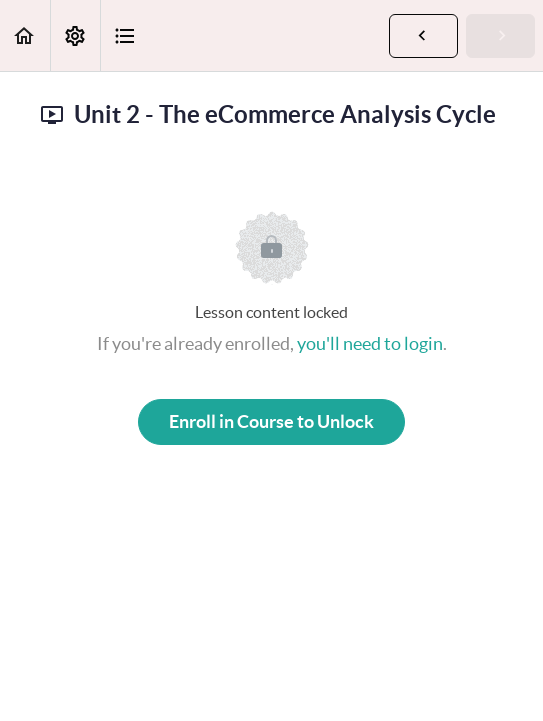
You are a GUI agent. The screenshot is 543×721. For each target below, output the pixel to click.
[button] (25, 35)
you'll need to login (370, 343)
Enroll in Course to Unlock (271, 421)
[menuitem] (75, 35)
